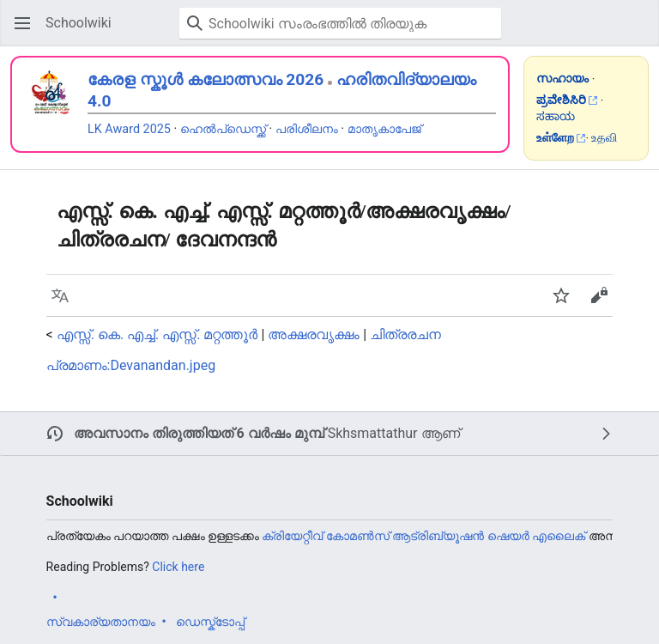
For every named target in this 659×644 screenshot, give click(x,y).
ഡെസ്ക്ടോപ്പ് (210, 622)
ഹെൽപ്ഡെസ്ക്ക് (223, 129)
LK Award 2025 (129, 129)
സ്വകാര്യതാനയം (101, 622)
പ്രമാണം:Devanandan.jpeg (131, 365)
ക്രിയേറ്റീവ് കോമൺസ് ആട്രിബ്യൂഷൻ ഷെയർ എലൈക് (423, 536)
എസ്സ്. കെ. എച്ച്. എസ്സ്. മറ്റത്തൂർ (157, 334)
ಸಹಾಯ (556, 116)
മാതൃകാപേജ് (384, 129)
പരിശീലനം (307, 129)
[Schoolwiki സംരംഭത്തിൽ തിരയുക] (340, 23)
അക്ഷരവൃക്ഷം (314, 334)
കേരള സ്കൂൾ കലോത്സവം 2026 (206, 79)
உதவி (604, 137)
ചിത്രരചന (405, 334)
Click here (178, 567)
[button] (22, 23)
